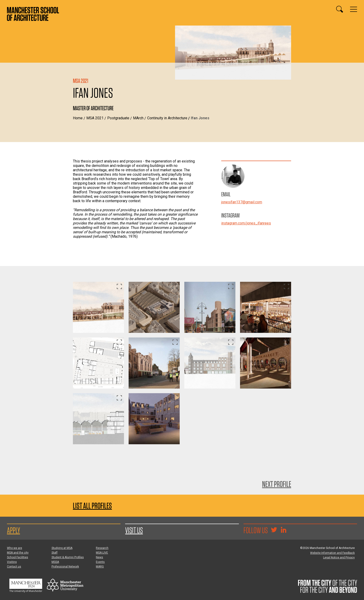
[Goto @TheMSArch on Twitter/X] (274, 530)
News (99, 557)
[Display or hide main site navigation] (354, 9)
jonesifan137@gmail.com (242, 202)
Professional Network (65, 567)
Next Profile (277, 484)
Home (78, 118)
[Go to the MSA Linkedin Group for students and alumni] (283, 530)
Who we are (15, 548)
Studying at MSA (62, 548)
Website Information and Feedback (332, 553)
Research (102, 548)
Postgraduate (118, 118)
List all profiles (92, 506)
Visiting (12, 562)
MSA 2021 (95, 118)
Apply (13, 530)
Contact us (14, 567)
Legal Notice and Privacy (339, 558)
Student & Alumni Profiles (68, 557)
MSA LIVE (102, 553)
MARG (100, 567)
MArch (138, 118)
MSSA (55, 562)
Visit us (134, 530)
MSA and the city (18, 553)
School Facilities (18, 557)
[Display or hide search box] (340, 9)
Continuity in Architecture (167, 118)
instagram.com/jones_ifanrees (246, 223)
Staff (55, 553)
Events (100, 562)
